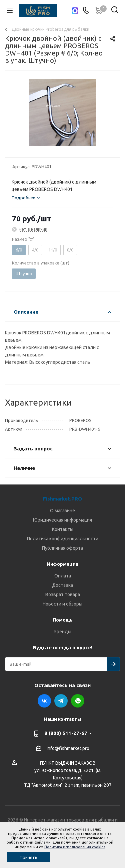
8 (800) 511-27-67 (66, 733)
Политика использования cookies (75, 847)
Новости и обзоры (62, 604)
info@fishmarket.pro (68, 748)
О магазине (62, 511)
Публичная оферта (62, 548)
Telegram (61, 701)
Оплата (63, 576)
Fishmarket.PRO (62, 499)
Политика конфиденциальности (63, 539)
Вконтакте (44, 701)
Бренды (62, 632)
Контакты (63, 529)
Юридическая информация (62, 520)
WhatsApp (78, 701)
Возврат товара (63, 594)
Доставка (62, 585)
